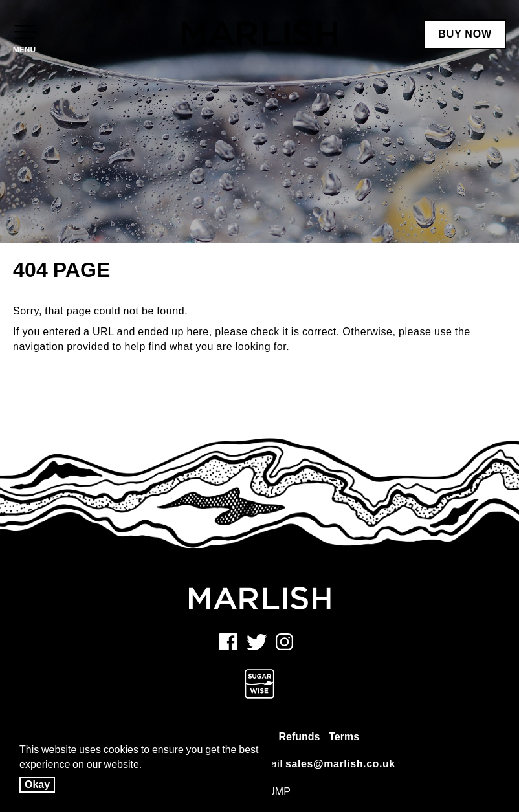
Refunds (299, 737)
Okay (37, 785)
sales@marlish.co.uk (340, 764)
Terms (344, 737)
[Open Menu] (24, 33)
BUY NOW (465, 34)
